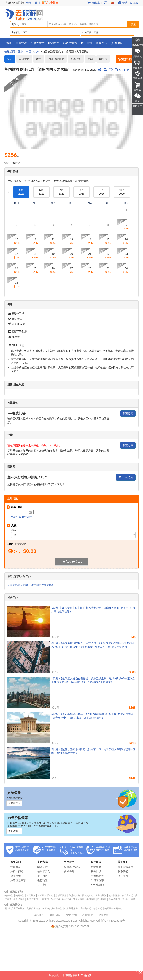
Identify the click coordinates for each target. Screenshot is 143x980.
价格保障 (69, 871)
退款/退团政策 (72, 867)
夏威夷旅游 (88, 896)
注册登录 (16, 867)
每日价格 (24, 59)
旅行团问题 (17, 871)
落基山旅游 (86, 909)
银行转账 (42, 880)
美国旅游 (21, 43)
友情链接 (88, 915)
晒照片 (103, 59)
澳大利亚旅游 (128, 899)
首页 (9, 43)
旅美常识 (16, 876)
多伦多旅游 (32, 899)
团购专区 (101, 43)
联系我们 (123, 871)
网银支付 (42, 867)
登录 (28, 3)
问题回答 (76, 59)
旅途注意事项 (18, 880)
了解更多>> (14, 803)
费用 (39, 59)
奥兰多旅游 (128, 896)
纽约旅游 (31, 896)
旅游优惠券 (97, 876)
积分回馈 (96, 871)
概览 (10, 59)
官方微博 (123, 876)
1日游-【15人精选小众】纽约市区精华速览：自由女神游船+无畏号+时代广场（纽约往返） (93, 610)
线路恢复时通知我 (22, 517)
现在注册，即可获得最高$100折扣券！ (96, 974)
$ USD (134, 3)
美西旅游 (20, 896)
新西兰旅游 (70, 43)
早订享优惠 (97, 880)
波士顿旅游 (114, 896)
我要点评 (128, 445)
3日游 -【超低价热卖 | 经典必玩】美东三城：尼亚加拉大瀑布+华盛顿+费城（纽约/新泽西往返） (93, 751)
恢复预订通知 (127, 59)
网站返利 (96, 867)
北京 (37, 51)
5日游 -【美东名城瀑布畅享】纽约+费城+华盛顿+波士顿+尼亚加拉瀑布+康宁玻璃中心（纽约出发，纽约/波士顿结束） (92, 716)
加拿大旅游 (38, 43)
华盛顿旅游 (74, 896)
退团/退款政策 (56, 59)
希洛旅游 (98, 909)
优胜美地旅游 (71, 909)
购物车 (93, 3)
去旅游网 (10, 51)
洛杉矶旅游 (61, 896)
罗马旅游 (66, 899)
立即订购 (13, 499)
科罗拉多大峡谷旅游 (52, 909)
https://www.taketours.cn (63, 921)
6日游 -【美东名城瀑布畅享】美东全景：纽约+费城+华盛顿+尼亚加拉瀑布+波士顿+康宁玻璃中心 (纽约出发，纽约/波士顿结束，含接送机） (93, 645)
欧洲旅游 (54, 43)
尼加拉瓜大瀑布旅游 (15, 909)
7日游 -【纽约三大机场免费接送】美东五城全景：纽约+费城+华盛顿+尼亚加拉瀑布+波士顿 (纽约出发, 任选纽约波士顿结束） (93, 680)
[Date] (31, 512)
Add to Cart (74, 562)
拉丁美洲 (86, 43)
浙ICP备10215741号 (113, 921)
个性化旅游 (97, 885)
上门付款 (42, 876)
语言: (8, 163)
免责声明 (71, 915)
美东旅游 (9, 896)
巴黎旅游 (44, 899)
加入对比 (122, 70)
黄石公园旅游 (33, 909)
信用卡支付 (44, 871)
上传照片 (126, 477)
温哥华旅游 (19, 899)
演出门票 (116, 43)
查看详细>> (14, 831)
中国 (29, 51)
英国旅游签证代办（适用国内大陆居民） (31, 585)
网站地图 (104, 915)
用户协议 (55, 915)
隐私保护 (39, 915)
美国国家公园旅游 (113, 909)
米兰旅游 (55, 899)
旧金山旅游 (101, 896)
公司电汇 (42, 885)
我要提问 (128, 414)
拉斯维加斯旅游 (45, 896)
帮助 (122, 3)
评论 (90, 59)
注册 (47, 3)
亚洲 (20, 51)
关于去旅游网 (125, 867)
